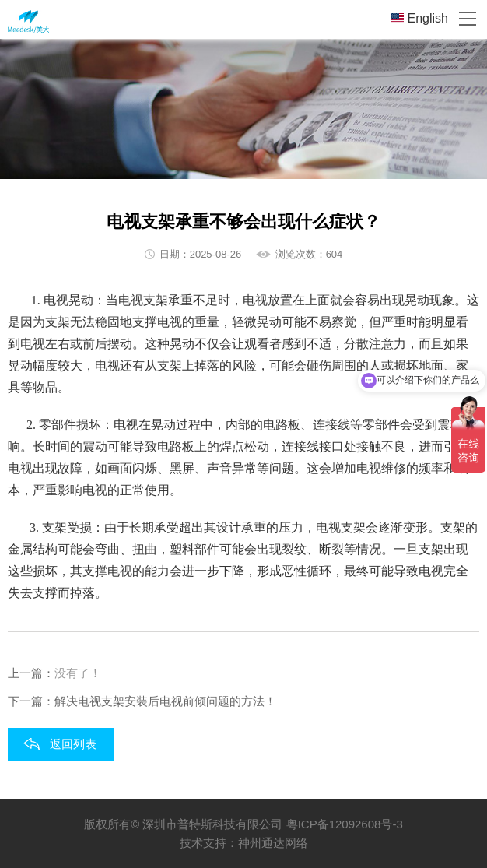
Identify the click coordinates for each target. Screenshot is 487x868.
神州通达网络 (273, 843)
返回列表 (73, 744)
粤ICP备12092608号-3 (345, 824)
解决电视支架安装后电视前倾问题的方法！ (165, 701)
